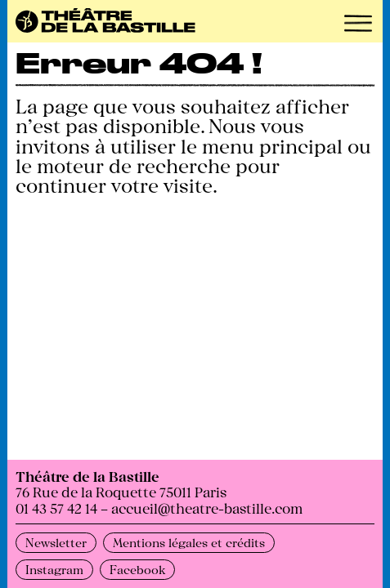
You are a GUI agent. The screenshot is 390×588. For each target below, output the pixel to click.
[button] (358, 23)
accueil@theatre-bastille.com (207, 508)
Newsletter (56, 542)
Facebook (137, 569)
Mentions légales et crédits (189, 542)
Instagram (54, 569)
